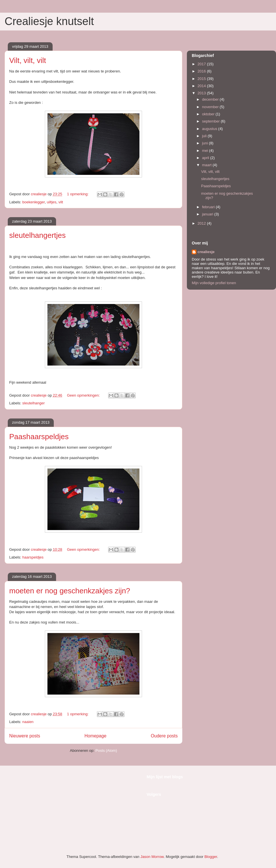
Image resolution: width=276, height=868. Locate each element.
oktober (209, 114)
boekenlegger (34, 202)
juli (205, 136)
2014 (202, 86)
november (211, 107)
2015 (202, 79)
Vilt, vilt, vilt (28, 60)
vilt (61, 202)
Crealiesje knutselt (49, 21)
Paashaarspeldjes (39, 437)
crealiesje (206, 252)
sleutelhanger (34, 403)
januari (208, 214)
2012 (202, 223)
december (211, 99)
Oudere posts (164, 736)
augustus (210, 129)
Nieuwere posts (25, 736)
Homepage (95, 736)
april (206, 158)
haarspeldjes (33, 557)
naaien (28, 722)
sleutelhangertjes (38, 235)
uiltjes (52, 202)
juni (206, 143)
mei (206, 151)
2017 (202, 64)
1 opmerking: (78, 194)
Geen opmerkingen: (84, 395)
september (211, 121)
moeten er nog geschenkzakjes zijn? (70, 591)
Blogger (211, 857)
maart (207, 165)
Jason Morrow (152, 857)
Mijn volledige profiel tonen (214, 283)
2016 (202, 71)
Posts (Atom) (106, 751)
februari (209, 207)
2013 (202, 93)
